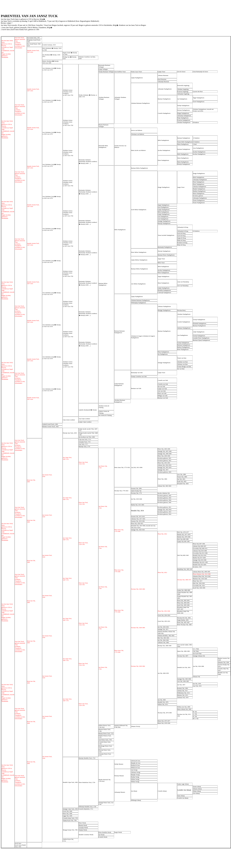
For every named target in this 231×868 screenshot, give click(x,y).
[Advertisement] (39, 6)
